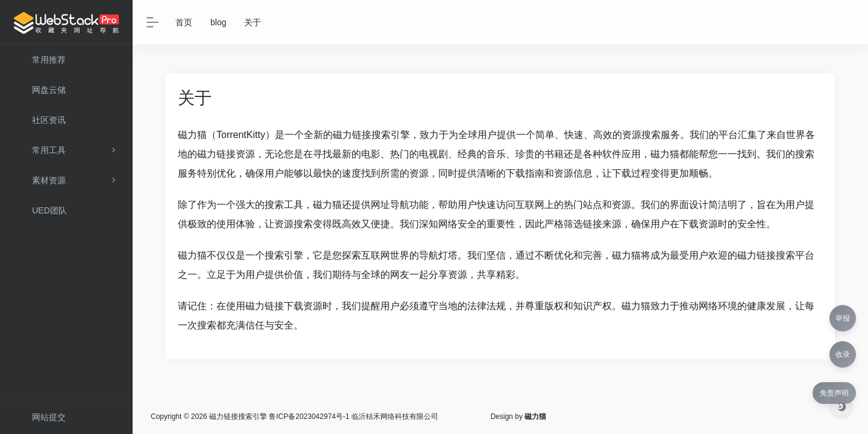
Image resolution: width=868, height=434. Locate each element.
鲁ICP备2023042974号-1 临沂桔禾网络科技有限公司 (354, 417)
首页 (184, 22)
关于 (253, 22)
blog (218, 22)
